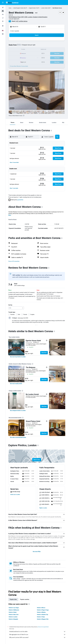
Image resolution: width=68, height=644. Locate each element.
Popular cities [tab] (14, 599)
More (10, 215)
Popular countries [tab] (25, 599)
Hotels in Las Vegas (14, 608)
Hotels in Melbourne (14, 610)
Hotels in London (13, 617)
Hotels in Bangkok (14, 619)
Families (13, 314)
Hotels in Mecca (41, 608)
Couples (33, 314)
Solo (19, 314)
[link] (18, 357)
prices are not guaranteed (43, 627)
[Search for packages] (3, 18)
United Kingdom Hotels (19, 8)
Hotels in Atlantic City (43, 615)
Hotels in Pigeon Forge (43, 610)
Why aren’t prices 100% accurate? (38, 637)
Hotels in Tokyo (41, 617)
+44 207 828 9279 (14, 19)
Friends (25, 314)
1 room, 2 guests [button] (15, 31)
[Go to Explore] (3, 21)
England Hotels (32, 8)
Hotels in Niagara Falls (43, 619)
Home (10, 8)
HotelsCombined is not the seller (38, 632)
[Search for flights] (3, 8)
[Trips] (3, 26)
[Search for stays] (3, 11)
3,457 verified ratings (22, 21)
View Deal (44, 353)
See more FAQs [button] (37, 552)
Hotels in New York (14, 615)
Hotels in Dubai (13, 612)
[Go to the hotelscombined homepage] (12, 2)
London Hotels (45, 8)
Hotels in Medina (41, 612)
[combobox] (16, 308)
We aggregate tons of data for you (38, 635)
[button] (3, 3)
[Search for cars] (3, 14)
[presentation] (24, 116)
